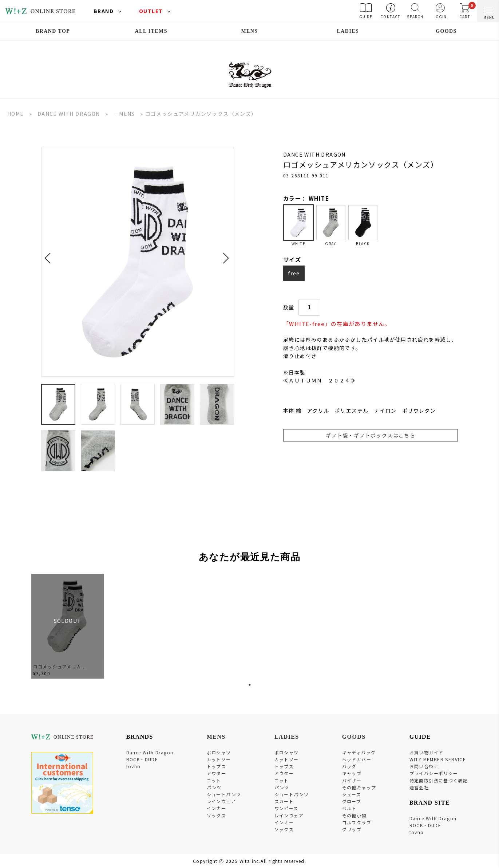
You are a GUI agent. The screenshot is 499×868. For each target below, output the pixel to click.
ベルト (349, 808)
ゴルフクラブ (357, 822)
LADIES (348, 31)
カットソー (219, 759)
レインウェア (221, 801)
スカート (284, 801)
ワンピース (286, 808)
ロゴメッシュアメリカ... (60, 666)
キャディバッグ (359, 752)
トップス (217, 766)
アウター (217, 773)
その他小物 (354, 815)
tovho (134, 766)
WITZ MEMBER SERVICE (438, 759)
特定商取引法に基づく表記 (439, 780)
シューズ (352, 794)
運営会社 (419, 787)
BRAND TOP (53, 31)
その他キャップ (359, 787)
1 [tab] (250, 685)
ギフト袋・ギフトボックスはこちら (371, 435)
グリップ (352, 829)
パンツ (214, 787)
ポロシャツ (219, 752)
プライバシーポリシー (434, 773)
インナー (217, 808)
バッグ (349, 766)
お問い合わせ (424, 766)
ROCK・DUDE (142, 759)
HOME (16, 114)
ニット (214, 780)
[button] (50, 254)
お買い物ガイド (427, 752)
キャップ (352, 773)
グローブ (352, 801)
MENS (249, 31)
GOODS (446, 31)
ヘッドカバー (357, 759)
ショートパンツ (224, 794)
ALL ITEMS (151, 31)
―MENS (124, 114)
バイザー (352, 780)
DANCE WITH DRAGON (69, 114)
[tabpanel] (68, 626)
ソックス (217, 815)
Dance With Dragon (150, 752)
